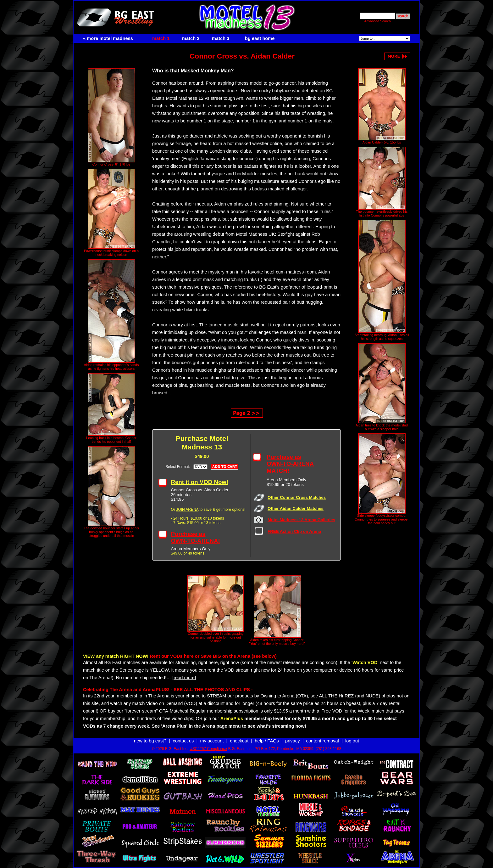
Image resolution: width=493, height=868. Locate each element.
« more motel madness (108, 38)
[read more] (184, 678)
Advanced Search (377, 21)
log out (352, 741)
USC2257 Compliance (208, 749)
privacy (292, 741)
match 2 (191, 38)
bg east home (260, 38)
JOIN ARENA (187, 510)
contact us (183, 741)
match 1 (161, 38)
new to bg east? (150, 741)
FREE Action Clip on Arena (294, 531)
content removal (323, 741)
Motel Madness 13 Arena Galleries (301, 520)
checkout (239, 741)
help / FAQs (267, 741)
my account (212, 741)
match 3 (221, 38)
